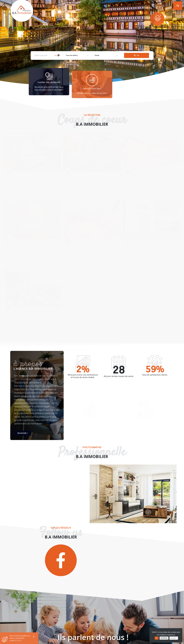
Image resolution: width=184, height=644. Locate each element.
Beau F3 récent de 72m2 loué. (19, 318)
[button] (178, 6)
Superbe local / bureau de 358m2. (140, 250)
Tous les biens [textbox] (72, 42)
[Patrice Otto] (9, 173)
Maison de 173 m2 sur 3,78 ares (80, 183)
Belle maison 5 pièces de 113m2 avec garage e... (147, 183)
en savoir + (174, 638)
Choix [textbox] (97, 42)
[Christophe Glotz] (69, 173)
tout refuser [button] (164, 638)
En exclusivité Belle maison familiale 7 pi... (24, 183)
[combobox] (77, 42)
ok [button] (157, 638)
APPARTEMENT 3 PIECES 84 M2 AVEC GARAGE (28, 250)
